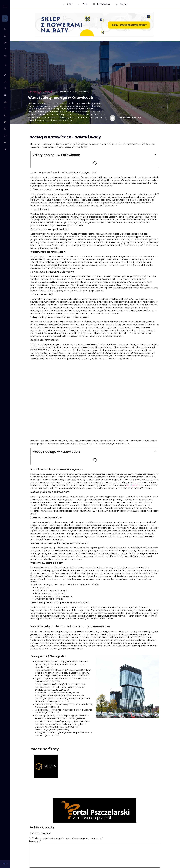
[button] (155, 155)
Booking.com (132, 485)
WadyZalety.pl (35, 92)
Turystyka (48, 92)
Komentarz (35, 841)
